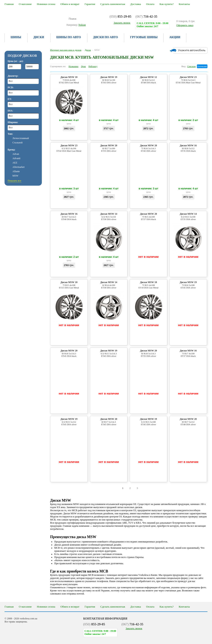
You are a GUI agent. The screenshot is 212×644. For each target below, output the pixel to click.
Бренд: (11, 150)
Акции (175, 37)
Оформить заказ (185, 25)
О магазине (25, 4)
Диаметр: (13, 76)
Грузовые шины (144, 37)
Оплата (150, 4)
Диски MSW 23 (188, 80)
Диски (39, 37)
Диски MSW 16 (188, 148)
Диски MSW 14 (109, 216)
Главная (9, 4)
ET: (10, 99)
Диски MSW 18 (69, 80)
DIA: (10, 111)
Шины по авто (69, 37)
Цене (83, 66)
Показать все (14, 181)
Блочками (202, 66)
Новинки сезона (46, 4)
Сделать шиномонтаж (113, 4)
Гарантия (90, 4)
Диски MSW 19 (109, 80)
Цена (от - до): (16, 61)
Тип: (10, 134)
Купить (69, 136)
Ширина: (13, 122)
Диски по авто (106, 37)
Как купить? (167, 4)
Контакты (184, 4)
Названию (73, 66)
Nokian (82, 25)
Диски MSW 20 (109, 148)
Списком (191, 66)
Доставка (136, 4)
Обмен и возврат (70, 4)
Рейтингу (93, 66)
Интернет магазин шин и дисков (66, 50)
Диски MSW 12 (148, 80)
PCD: (11, 87)
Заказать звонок (134, 628)
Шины (16, 37)
